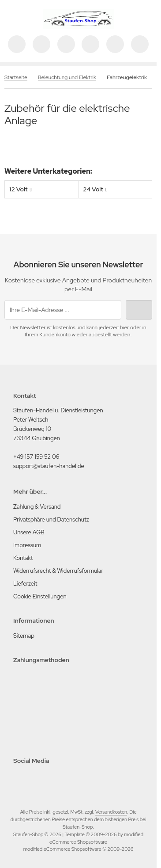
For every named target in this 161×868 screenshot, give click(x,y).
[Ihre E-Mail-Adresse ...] (63, 310)
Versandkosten (111, 812)
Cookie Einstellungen (40, 596)
